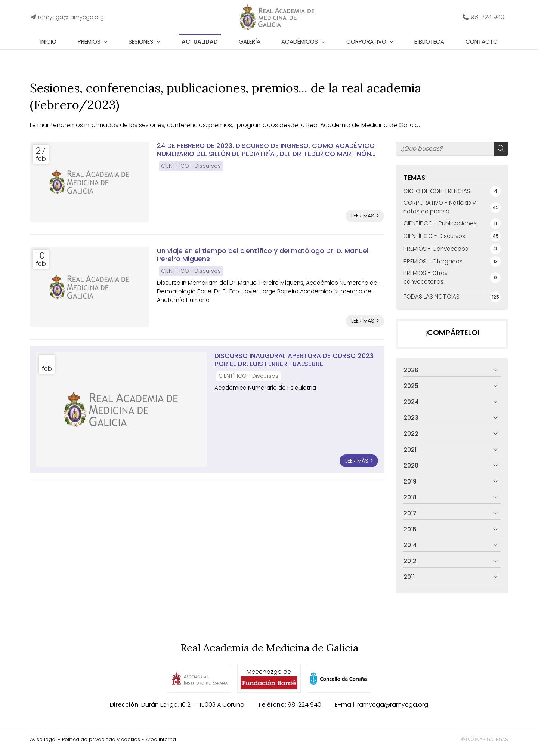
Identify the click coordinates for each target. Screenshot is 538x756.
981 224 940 (304, 711)
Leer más (363, 222)
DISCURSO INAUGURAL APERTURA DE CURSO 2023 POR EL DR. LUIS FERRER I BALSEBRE (294, 366)
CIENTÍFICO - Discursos (191, 172)
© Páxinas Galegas (485, 746)
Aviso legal (43, 745)
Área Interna (161, 745)
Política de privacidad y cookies (101, 745)
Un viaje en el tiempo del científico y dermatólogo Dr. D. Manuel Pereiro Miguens (263, 261)
